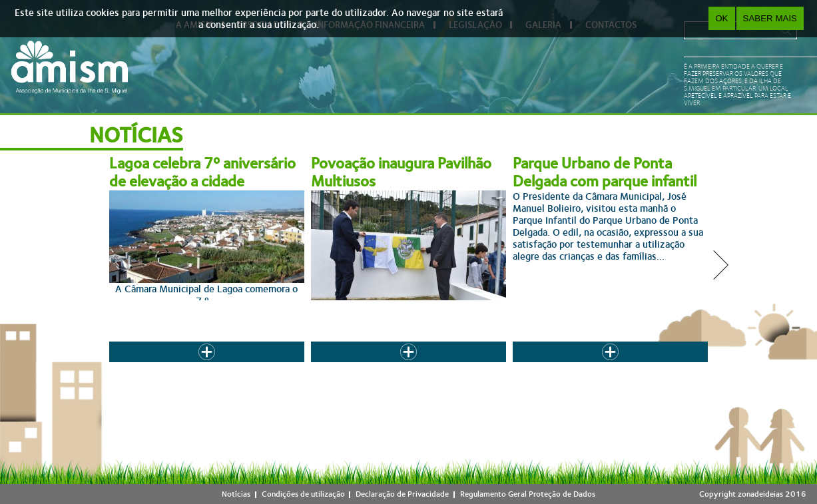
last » (606, 366)
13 (508, 366)
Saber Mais (770, 18)
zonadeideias (760, 494)
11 (456, 366)
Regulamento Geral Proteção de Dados (528, 494)
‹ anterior (262, 366)
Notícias (236, 494)
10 (430, 366)
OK (721, 18)
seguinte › (567, 366)
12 (482, 366)
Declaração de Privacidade (402, 494)
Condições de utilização (303, 494)
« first (222, 366)
